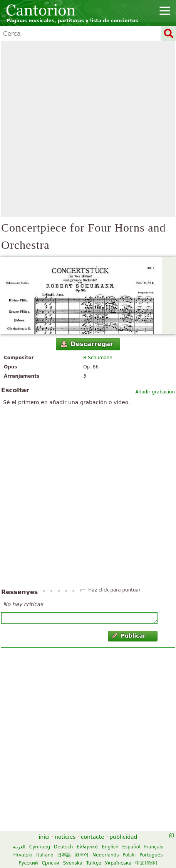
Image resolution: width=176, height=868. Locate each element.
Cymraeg (40, 847)
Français (153, 847)
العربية (19, 847)
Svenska (73, 863)
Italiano (45, 855)
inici (44, 837)
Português (151, 855)
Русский (28, 863)
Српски (50, 863)
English (110, 847)
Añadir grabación (155, 392)
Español (131, 847)
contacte (93, 837)
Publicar (129, 636)
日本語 (64, 855)
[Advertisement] (88, 129)
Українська (118, 863)
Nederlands (106, 855)
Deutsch (63, 847)
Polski (129, 855)
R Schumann (98, 358)
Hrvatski (23, 855)
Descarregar (87, 344)
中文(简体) (146, 863)
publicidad (123, 837)
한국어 (82, 855)
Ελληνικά (87, 847)
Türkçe (94, 863)
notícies (65, 837)
